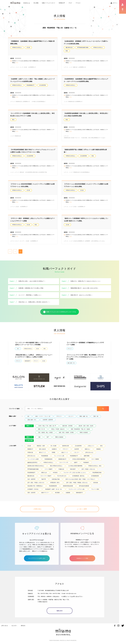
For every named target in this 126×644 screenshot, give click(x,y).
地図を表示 (60, 611)
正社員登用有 (43, 85)
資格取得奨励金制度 (68, 486)
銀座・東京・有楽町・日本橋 (66, 432)
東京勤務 (57, 493)
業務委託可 (30, 449)
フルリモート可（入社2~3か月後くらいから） (75, 473)
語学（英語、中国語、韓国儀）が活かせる (77, 483)
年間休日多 (30, 452)
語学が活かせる (31, 456)
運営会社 (23, 626)
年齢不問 (44, 479)
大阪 (39, 437)
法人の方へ (14, 626)
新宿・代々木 (41, 429)
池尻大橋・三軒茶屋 (67, 426)
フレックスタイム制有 (33, 459)
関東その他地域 (84, 432)
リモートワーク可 (64, 462)
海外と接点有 (42, 449)
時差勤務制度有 (49, 459)
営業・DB (96, 416)
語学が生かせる (89, 452)
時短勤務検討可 (31, 85)
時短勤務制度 (45, 456)
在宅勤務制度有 (95, 476)
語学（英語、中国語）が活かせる (36, 483)
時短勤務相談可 (31, 473)
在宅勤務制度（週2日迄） (79, 476)
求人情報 (36, 3)
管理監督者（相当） (55, 483)
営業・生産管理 (31, 493)
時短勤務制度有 (53, 486)
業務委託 (99, 449)
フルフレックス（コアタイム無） (77, 489)
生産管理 (77, 449)
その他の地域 (29, 440)
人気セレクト (91, 446)
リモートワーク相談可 (46, 476)
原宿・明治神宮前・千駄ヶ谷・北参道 (80, 429)
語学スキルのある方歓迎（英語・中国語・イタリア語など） (81, 479)
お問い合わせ (5, 626)
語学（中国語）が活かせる (88, 469)
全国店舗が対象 (56, 479)
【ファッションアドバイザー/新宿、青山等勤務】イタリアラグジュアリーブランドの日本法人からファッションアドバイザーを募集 (85, 357)
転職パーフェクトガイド (49, 3)
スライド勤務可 (49, 469)
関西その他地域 (59, 437)
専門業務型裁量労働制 (83, 47)
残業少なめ (44, 473)
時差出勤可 (73, 469)
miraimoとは (27, 3)
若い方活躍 (53, 446)
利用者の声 (62, 3)
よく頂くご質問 (82, 509)
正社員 (28, 47)
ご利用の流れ (37, 509)
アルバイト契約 (95, 489)
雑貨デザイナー (45, 493)
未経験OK (54, 449)
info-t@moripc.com (71, 593)
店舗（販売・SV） (71, 363)
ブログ (70, 3)
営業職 (53, 452)
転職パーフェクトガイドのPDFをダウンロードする (60, 312)
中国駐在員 (61, 469)
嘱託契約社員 (69, 47)
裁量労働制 (87, 456)
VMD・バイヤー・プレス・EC (43, 416)
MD (18, 349)
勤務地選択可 (28, 361)
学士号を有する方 (62, 476)
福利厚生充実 (66, 446)
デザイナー (70, 349)
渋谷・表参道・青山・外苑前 (45, 432)
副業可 (76, 462)
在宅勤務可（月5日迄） (33, 489)
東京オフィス (42, 452)
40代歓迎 (55, 473)
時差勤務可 (86, 462)
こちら (17, 63)
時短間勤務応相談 (97, 473)
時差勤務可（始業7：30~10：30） (54, 489)
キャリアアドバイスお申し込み (37, 558)
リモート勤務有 (95, 459)
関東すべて (29, 426)
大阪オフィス (64, 452)
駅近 (67, 51)
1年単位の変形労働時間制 (79, 459)
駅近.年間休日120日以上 (56, 466)
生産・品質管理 (31, 479)
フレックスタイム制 (59, 456)
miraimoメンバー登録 (82, 558)
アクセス (78, 3)
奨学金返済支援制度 (84, 486)
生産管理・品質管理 (48, 420)
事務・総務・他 (83, 416)
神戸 (48, 437)
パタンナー (71, 416)
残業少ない (88, 449)
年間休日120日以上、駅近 (95, 466)
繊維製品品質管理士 (32, 462)
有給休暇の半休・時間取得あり (35, 486)
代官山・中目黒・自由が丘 (58, 429)
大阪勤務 (68, 493)
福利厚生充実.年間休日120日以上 (36, 466)
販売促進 (96, 483)
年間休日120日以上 (17, 47)
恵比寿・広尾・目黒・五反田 (86, 426)
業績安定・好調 (41, 446)
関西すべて (29, 437)
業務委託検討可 (62, 459)
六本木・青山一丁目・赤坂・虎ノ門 (47, 426)
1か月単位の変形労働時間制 (75, 466)
